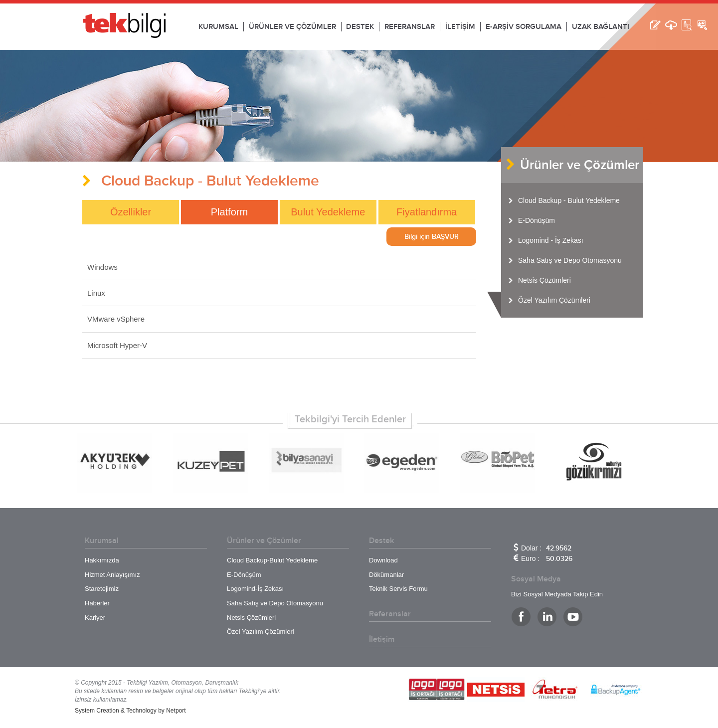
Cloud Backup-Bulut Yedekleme (272, 560)
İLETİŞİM (460, 27)
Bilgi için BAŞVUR (432, 237)
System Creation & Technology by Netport (130, 711)
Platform (229, 212)
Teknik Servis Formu (398, 589)
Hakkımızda (102, 560)
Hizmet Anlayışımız (112, 575)
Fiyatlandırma (427, 212)
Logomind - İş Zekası (551, 240)
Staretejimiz (102, 589)
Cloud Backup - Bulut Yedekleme (569, 200)
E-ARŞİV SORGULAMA (524, 27)
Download (383, 560)
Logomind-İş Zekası (255, 589)
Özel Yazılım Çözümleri (554, 300)
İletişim (382, 639)
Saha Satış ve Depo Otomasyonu (570, 260)
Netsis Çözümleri (544, 280)
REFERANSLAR (410, 27)
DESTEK (360, 27)
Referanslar (390, 614)
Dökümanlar (386, 575)
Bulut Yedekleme (328, 212)
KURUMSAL (218, 27)
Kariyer (95, 618)
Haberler (97, 603)
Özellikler (131, 212)
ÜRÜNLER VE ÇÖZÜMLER (292, 27)
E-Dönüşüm (537, 220)
